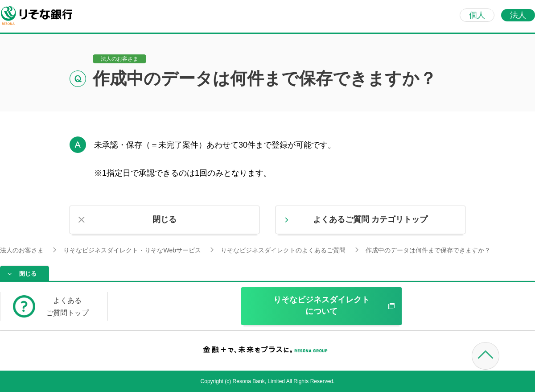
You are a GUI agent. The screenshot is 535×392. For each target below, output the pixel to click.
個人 (477, 15)
